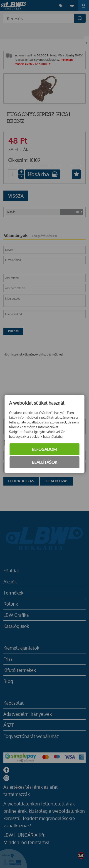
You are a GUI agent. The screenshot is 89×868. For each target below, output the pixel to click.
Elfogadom (44, 449)
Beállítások (44, 462)
